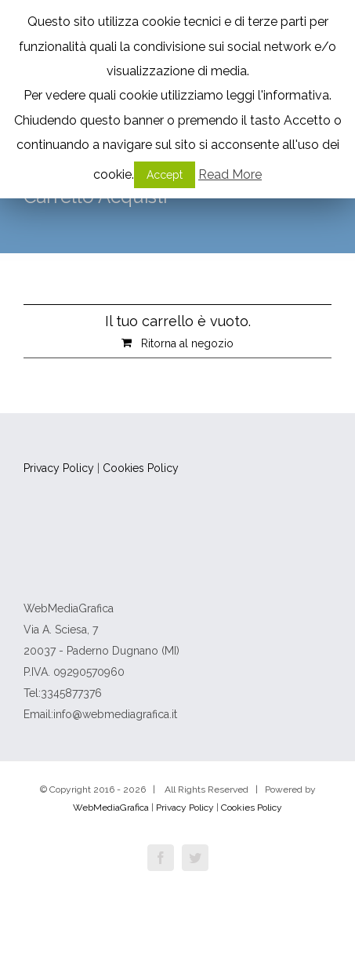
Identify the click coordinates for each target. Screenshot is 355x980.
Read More (230, 174)
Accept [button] (165, 175)
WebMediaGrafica (111, 808)
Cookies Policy (141, 468)
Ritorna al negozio (187, 343)
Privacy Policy (60, 468)
